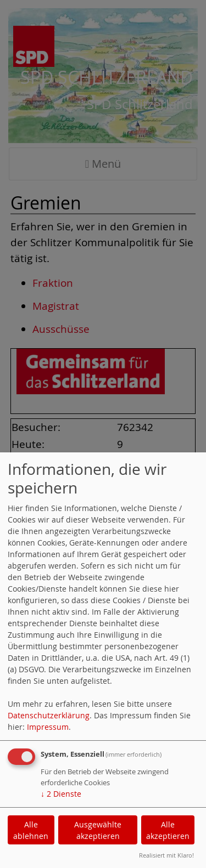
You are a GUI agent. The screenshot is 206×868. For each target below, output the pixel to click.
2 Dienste (61, 794)
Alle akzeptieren (168, 830)
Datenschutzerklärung (49, 715)
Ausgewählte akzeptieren (98, 830)
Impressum (48, 727)
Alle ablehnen (31, 830)
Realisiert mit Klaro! (166, 855)
